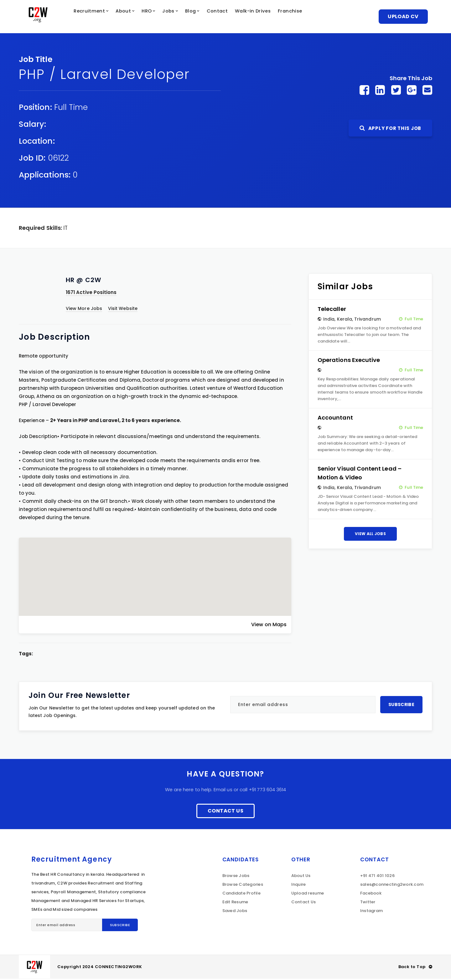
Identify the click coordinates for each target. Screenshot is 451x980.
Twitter (368, 903)
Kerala (345, 320)
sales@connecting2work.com (392, 886)
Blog (209, 17)
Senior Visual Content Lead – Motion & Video (360, 474)
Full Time (71, 108)
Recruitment (98, 17)
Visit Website (123, 310)
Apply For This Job (390, 129)
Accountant (335, 419)
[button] (155, 573)
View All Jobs (370, 535)
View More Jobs (84, 310)
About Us (301, 877)
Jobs (184, 17)
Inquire (299, 886)
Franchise (317, 17)
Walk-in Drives (276, 17)
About (135, 17)
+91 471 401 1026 (377, 877)
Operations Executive (349, 361)
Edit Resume (235, 903)
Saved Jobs (235, 912)
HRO (160, 17)
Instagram (371, 912)
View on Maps (269, 626)
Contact (238, 17)
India (329, 320)
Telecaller (332, 310)
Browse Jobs (236, 877)
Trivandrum (368, 320)
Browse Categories (243, 886)
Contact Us (225, 812)
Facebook (371, 894)
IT (65, 229)
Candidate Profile (241, 894)
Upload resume (308, 894)
